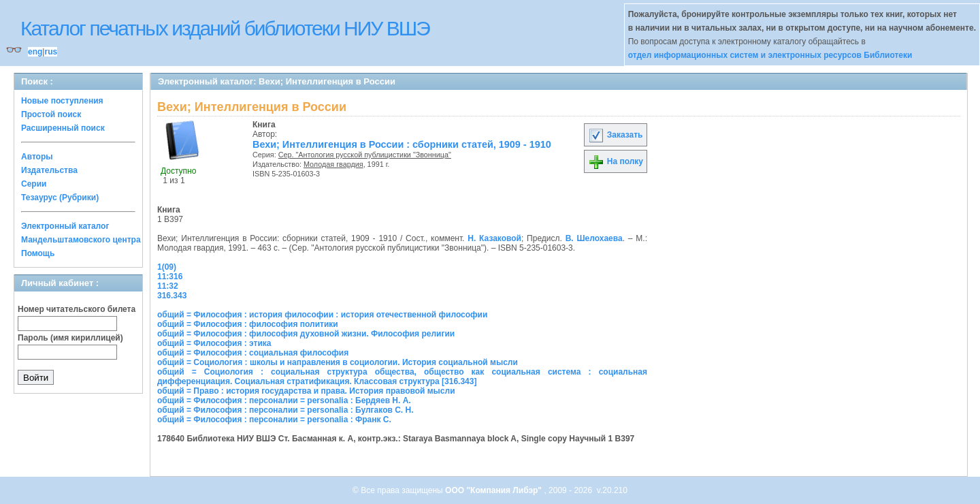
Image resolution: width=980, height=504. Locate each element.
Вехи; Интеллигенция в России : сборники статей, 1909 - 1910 (402, 144)
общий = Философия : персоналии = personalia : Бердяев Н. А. (284, 400)
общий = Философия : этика (214, 343)
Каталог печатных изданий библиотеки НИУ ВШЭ (225, 28)
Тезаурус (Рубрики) (60, 198)
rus (51, 52)
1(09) (167, 267)
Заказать (615, 135)
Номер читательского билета (77, 309)
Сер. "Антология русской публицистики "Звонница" (365, 155)
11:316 (170, 277)
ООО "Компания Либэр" (494, 490)
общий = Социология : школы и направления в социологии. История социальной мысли (338, 362)
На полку (616, 161)
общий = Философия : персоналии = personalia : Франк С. (274, 420)
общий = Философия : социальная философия (253, 353)
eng (35, 52)
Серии (34, 184)
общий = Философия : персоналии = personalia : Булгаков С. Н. (285, 410)
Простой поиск (51, 114)
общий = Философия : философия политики (248, 324)
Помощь (38, 253)
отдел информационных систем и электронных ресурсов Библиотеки (770, 55)
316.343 (172, 296)
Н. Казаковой (494, 238)
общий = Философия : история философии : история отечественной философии (322, 315)
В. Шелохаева (594, 238)
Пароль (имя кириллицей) (70, 338)
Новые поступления (62, 101)
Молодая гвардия (333, 164)
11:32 (168, 286)
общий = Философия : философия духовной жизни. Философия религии (306, 334)
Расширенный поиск (63, 128)
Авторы (37, 157)
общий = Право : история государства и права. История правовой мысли (306, 391)
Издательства (49, 170)
